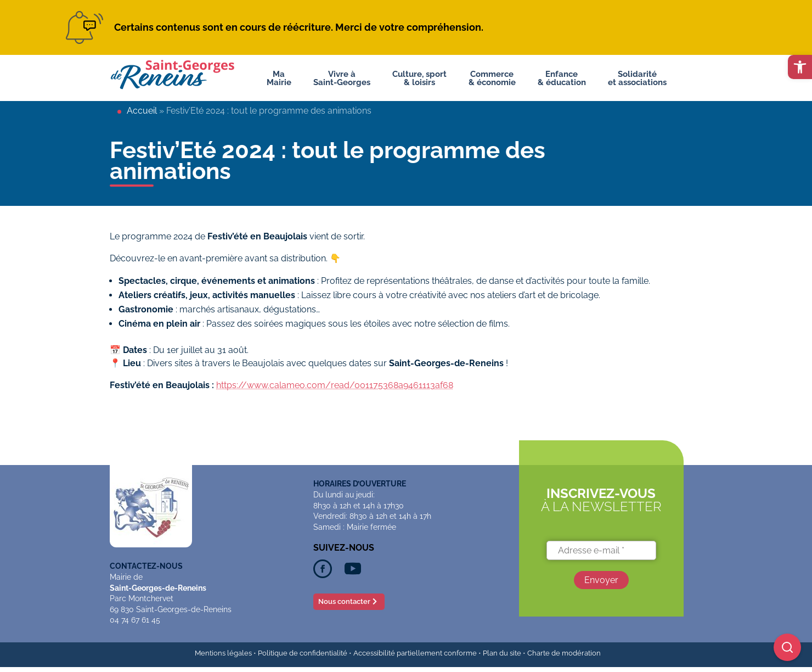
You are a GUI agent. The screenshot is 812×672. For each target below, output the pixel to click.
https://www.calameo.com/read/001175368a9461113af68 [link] (335, 385)
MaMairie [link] (279, 74)
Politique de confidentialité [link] (303, 653)
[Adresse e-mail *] (601, 550)
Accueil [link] (142, 111)
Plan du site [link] (502, 653)
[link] (800, 67)
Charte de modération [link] (564, 653)
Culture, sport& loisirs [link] (419, 74)
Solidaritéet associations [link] (637, 74)
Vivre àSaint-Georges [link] (342, 74)
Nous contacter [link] (344, 601)
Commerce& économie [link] (492, 74)
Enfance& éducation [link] (562, 74)
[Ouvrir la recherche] (787, 647)
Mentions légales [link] (223, 653)
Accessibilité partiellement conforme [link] (415, 653)
